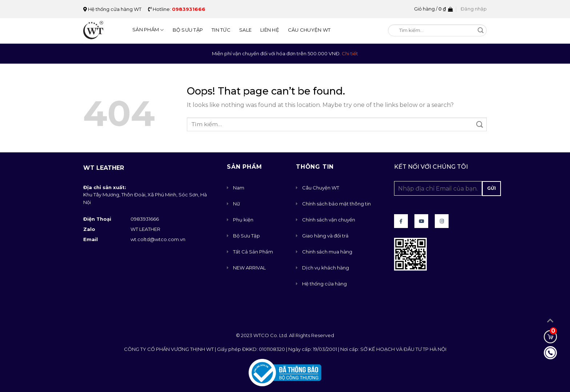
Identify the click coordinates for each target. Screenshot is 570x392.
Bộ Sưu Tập (188, 30)
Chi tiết (350, 53)
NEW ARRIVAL (249, 268)
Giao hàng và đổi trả (325, 236)
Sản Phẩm (148, 30)
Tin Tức (221, 30)
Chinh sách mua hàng (327, 252)
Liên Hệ (270, 30)
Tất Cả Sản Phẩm (253, 252)
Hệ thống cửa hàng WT (112, 9)
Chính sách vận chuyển (329, 220)
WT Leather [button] (104, 168)
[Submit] (481, 31)
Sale (245, 30)
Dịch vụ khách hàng (326, 268)
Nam (239, 188)
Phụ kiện (243, 220)
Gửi (491, 188)
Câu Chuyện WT (309, 30)
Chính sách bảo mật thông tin (336, 204)
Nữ (236, 204)
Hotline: (177, 9)
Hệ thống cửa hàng (324, 284)
